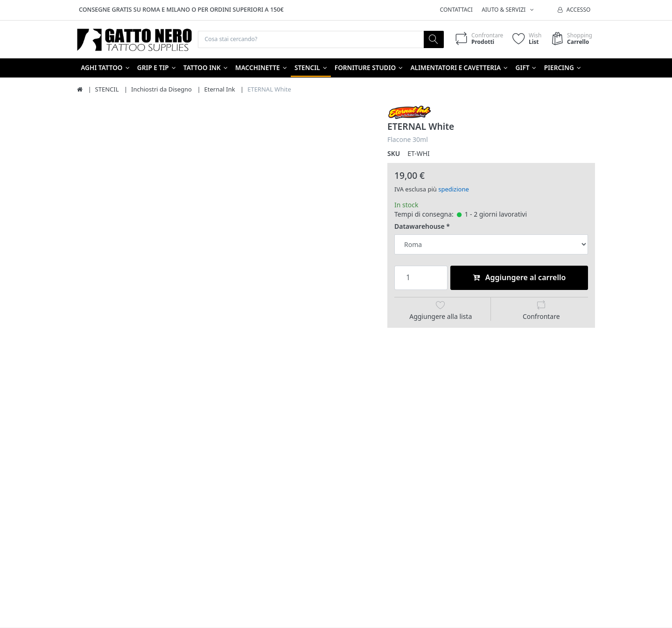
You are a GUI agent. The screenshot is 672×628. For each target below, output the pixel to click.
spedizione (454, 190)
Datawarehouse (420, 227)
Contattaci (456, 10)
